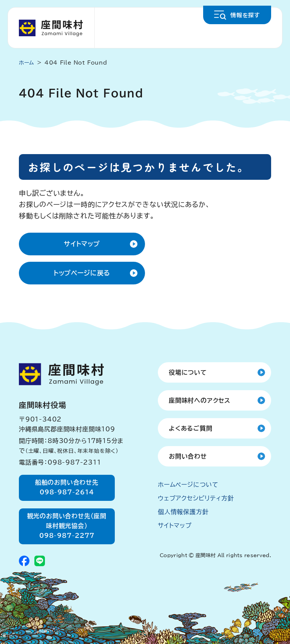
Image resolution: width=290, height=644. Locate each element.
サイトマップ (82, 244)
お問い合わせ (188, 456)
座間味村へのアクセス (200, 400)
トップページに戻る (82, 273)
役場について (188, 372)
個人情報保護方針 (183, 512)
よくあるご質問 (191, 428)
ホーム (27, 63)
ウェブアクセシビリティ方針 (196, 498)
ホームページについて (188, 485)
